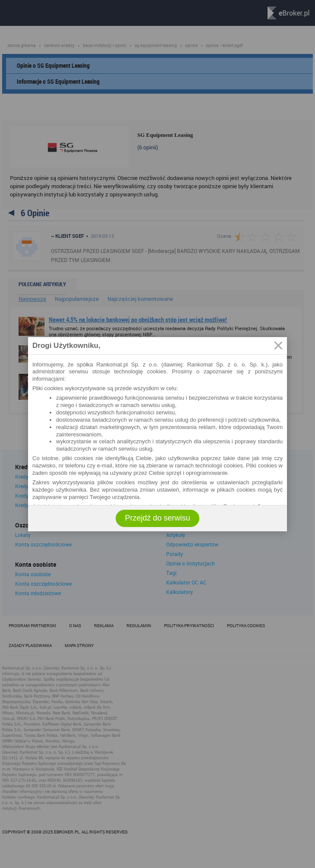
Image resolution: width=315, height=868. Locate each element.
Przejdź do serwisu (157, 518)
